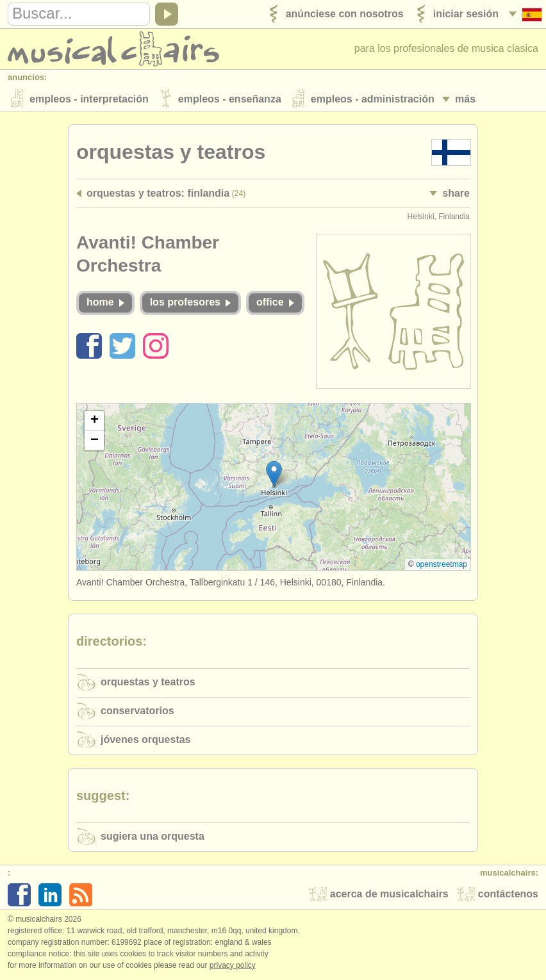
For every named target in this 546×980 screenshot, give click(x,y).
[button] (274, 475)
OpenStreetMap (442, 566)
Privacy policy (233, 967)
